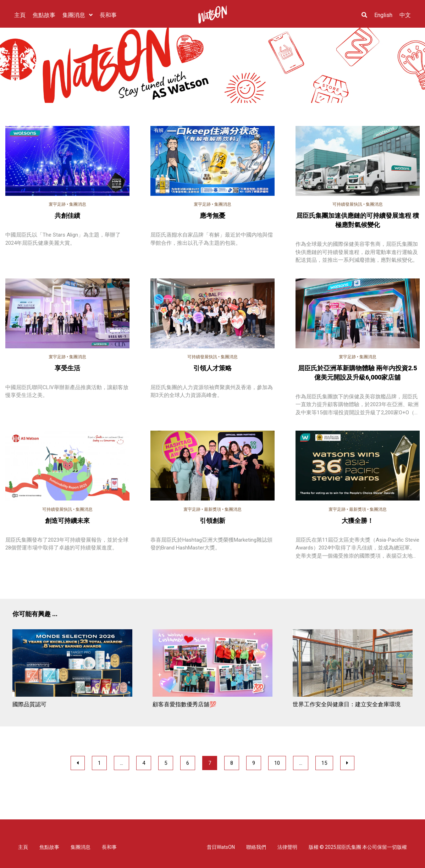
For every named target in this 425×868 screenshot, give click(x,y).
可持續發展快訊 (347, 204)
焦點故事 (49, 847)
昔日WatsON (221, 847)
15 (324, 763)
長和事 (109, 847)
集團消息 (78, 204)
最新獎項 (213, 509)
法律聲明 (287, 847)
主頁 (23, 847)
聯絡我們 (256, 847)
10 (277, 763)
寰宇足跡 (57, 204)
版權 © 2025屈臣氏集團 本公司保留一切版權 (358, 847)
